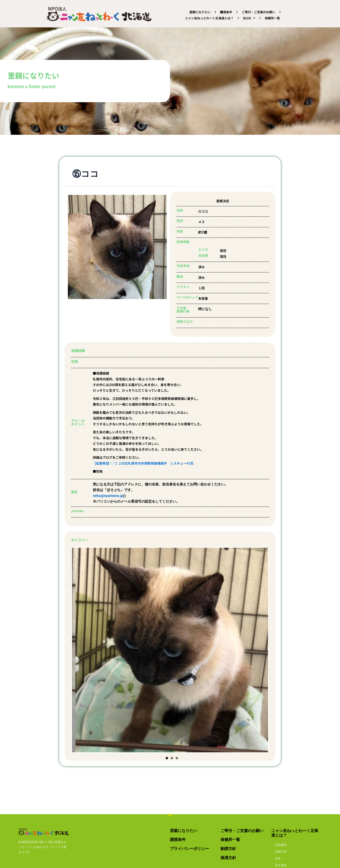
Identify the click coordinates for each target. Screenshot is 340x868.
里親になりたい (200, 12)
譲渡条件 (226, 12)
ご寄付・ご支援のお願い (258, 12)
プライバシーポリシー (190, 849)
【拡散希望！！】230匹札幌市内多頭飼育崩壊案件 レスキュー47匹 (143, 463)
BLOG (249, 18)
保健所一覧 (272, 18)
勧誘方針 (228, 849)
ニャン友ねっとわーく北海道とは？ (209, 18)
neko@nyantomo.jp (108, 496)
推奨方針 (228, 858)
